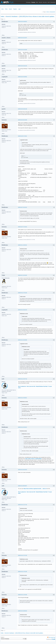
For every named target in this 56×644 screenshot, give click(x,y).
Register (15, 9)
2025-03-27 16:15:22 (22, 207)
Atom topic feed (52, 637)
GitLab (40, 2)
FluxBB (53, 639)
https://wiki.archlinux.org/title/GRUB (33, 459)
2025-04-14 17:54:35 (22, 595)
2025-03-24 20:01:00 (22, 109)
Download (53, 2)
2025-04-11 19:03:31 (22, 245)
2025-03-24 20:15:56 (22, 120)
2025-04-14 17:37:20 (22, 555)
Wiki (37, 2)
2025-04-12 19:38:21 (22, 398)
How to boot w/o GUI (31, 386)
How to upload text (22, 386)
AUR (49, 2)
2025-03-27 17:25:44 (22, 227)
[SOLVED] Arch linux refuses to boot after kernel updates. (37, 16)
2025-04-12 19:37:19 (22, 379)
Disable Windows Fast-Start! (42, 386)
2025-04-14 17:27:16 (22, 505)
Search (10, 9)
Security (45, 2)
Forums (33, 2)
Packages (28, 2)
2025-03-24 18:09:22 (22, 22)
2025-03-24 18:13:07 (22, 38)
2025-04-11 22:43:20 (22, 275)
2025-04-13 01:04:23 (22, 470)
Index (3, 9)
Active (48, 12)
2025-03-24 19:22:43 (22, 66)
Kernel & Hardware (12, 16)
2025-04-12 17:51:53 (22, 293)
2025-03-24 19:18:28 (22, 50)
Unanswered (52, 12)
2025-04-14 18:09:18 (22, 611)
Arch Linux (7, 2)
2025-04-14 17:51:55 (22, 572)
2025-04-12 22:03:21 (22, 427)
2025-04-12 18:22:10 (22, 310)
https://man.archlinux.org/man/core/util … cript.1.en (35, 489)
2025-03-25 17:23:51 (22, 136)
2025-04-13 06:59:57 (22, 486)
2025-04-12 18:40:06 (22, 340)
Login (19, 9)
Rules (6, 9)
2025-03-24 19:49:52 (22, 77)
